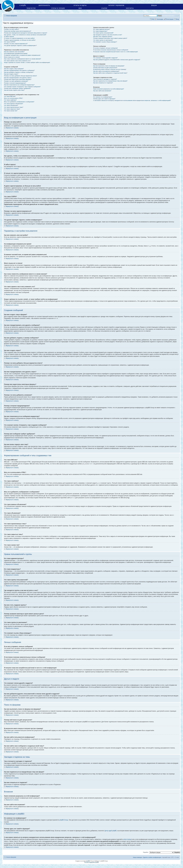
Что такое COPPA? (10, 42)
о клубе (23, 5)
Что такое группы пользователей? (103, 33)
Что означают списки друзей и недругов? (105, 58)
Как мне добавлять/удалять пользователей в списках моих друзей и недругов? (117, 60)
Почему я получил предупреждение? (15, 83)
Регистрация (170, 19)
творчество (31, 8)
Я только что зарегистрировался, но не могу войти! (19, 38)
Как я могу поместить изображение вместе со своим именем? (23, 59)
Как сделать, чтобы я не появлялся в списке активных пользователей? (25, 35)
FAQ (153, 19)
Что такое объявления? (11, 105)
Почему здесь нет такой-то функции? (104, 99)
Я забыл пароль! (9, 36)
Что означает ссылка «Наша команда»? (105, 42)
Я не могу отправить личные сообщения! (105, 48)
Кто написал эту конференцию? (103, 97)
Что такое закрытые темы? (12, 109)
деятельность (44, 5)
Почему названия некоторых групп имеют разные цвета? (110, 38)
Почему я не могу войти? (12, 29)
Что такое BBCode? (10, 96)
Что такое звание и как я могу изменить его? (17, 61)
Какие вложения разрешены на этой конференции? (109, 89)
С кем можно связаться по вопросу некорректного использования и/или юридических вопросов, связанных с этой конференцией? (132, 100)
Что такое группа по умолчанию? (103, 40)
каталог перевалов (116, 5)
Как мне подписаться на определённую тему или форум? (110, 81)
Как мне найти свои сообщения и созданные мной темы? (110, 73)
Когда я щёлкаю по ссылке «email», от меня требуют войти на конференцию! (27, 62)
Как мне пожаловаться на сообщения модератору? (19, 85)
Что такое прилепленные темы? (14, 107)
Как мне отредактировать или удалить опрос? (18, 78)
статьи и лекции (58, 8)
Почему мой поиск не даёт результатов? (105, 68)
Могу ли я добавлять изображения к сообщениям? (19, 102)
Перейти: (146, 852)
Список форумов (11, 16)
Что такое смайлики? (10, 100)
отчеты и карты (80, 5)
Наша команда (137, 857)
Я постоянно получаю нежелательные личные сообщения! (111, 50)
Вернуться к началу (12, 128)
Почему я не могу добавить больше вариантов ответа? (20, 76)
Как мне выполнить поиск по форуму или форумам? (109, 66)
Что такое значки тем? (11, 111)
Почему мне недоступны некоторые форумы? (18, 79)
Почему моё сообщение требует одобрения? (17, 88)
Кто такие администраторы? (102, 29)
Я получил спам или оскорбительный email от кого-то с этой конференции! (116, 52)
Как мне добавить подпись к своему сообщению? (19, 72)
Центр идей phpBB (110, 831)
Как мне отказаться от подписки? (103, 83)
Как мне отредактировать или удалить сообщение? (19, 70)
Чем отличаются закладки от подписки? (105, 79)
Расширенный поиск (168, 16)
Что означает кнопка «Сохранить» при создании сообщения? (22, 87)
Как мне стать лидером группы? (103, 36)
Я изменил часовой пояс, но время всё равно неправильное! (22, 55)
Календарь (160, 19)
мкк (80, 8)
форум (154, 5)
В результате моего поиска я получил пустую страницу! (110, 69)
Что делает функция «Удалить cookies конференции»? (20, 45)
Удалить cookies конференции (152, 857)
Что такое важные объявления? (14, 104)
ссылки (104, 8)
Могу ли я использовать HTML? (13, 98)
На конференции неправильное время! (16, 53)
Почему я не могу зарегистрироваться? (16, 44)
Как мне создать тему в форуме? (14, 69)
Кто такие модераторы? (100, 31)
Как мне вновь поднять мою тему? (14, 90)
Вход (177, 19)
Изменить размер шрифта (177, 16)
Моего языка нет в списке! (12, 57)
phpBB (88, 861)
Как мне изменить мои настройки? (14, 52)
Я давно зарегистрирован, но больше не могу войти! (20, 40)
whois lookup (127, 839)
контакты (130, 8)
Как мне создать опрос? (11, 74)
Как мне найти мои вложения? (102, 91)
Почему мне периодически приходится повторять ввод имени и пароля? (26, 33)
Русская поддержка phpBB (91, 862)
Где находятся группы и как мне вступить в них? (108, 35)
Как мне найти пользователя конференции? (106, 71)
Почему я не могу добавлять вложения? (16, 81)
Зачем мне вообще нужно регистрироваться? (18, 31)
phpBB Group (64, 820)
